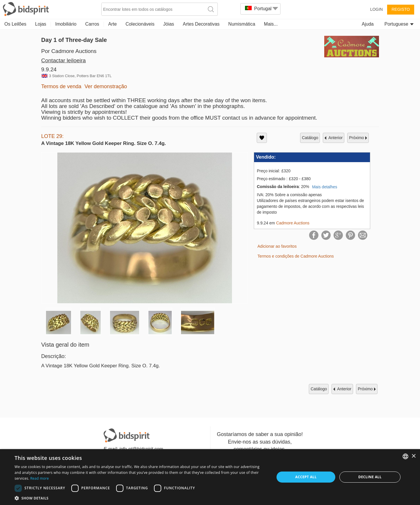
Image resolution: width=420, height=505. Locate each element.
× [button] (413, 456)
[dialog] (210, 477)
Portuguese (399, 24)
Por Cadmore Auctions (69, 51)
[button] (141, 498)
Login (377, 9)
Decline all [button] (370, 477)
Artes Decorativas (201, 24)
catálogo (310, 138)
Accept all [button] (306, 477)
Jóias (169, 24)
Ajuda (368, 24)
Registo (401, 9)
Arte (112, 24)
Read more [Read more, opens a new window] (40, 478)
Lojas (41, 24)
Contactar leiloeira (64, 60)
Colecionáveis (140, 24)
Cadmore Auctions (293, 223)
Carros (92, 24)
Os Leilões (15, 24)
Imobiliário (66, 24)
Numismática (242, 24)
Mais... (271, 24)
